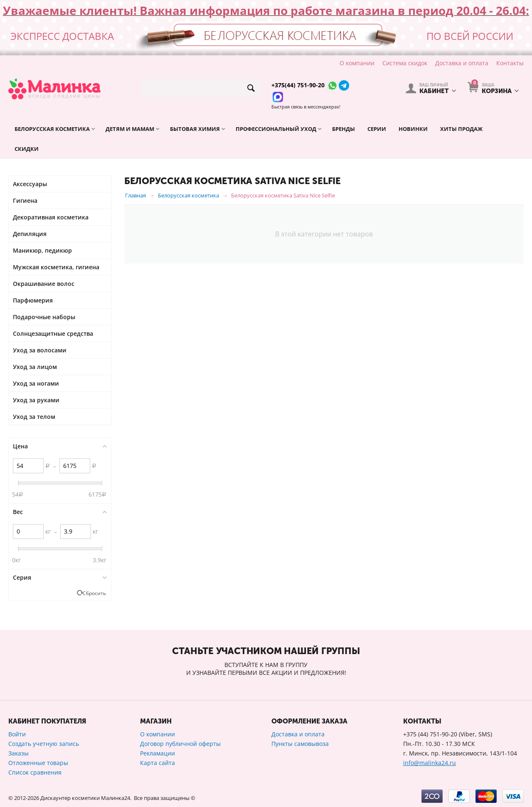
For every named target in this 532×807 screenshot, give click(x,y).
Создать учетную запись (44, 744)
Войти (17, 734)
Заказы (18, 753)
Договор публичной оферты (180, 744)
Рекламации (158, 753)
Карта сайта (158, 763)
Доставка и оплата (462, 63)
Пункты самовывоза (300, 744)
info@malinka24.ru (430, 763)
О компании (357, 63)
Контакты (510, 63)
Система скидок (405, 63)
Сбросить (94, 593)
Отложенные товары (38, 763)
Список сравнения (35, 772)
